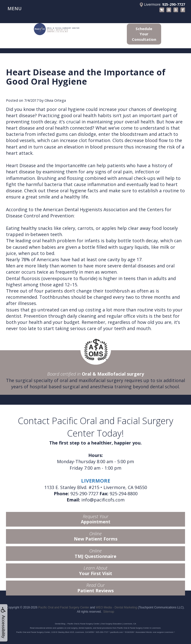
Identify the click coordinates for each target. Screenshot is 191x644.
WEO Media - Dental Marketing (116, 607)
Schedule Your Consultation (144, 34)
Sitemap (109, 612)
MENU (15, 8)
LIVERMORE (96, 481)
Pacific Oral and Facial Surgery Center (64, 607)
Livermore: (162, 4)
